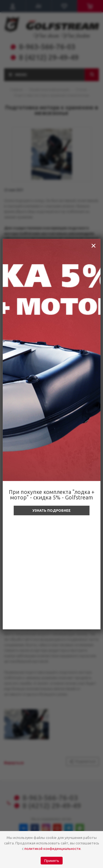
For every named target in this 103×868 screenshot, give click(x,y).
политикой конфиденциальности (52, 849)
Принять (52, 861)
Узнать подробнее (51, 510)
